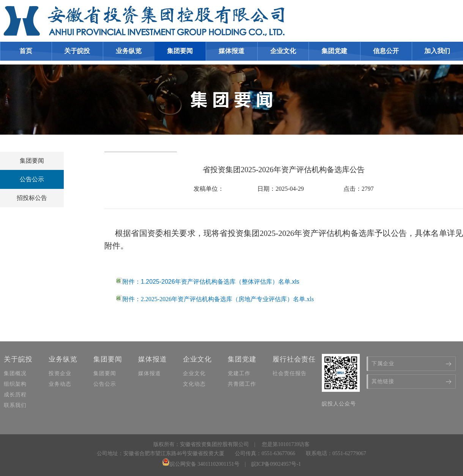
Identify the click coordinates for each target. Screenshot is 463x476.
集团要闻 (32, 161)
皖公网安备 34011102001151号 (201, 464)
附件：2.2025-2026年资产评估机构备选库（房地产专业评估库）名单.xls (215, 299)
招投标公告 (32, 198)
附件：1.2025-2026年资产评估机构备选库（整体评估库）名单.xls (208, 282)
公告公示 (32, 179)
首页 (26, 51)
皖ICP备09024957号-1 (276, 464)
